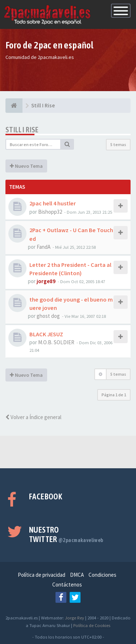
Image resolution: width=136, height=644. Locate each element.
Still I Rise (22, 130)
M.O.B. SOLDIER (56, 342)
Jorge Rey (75, 618)
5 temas (118, 144)
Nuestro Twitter (66, 534)
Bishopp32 (50, 212)
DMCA (77, 575)
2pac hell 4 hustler (53, 203)
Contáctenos (67, 585)
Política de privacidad (42, 575)
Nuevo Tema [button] (26, 166)
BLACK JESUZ (46, 334)
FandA (44, 247)
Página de (114, 395)
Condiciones (102, 575)
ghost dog (48, 316)
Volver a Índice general (33, 417)
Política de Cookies (92, 625)
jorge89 (46, 281)
